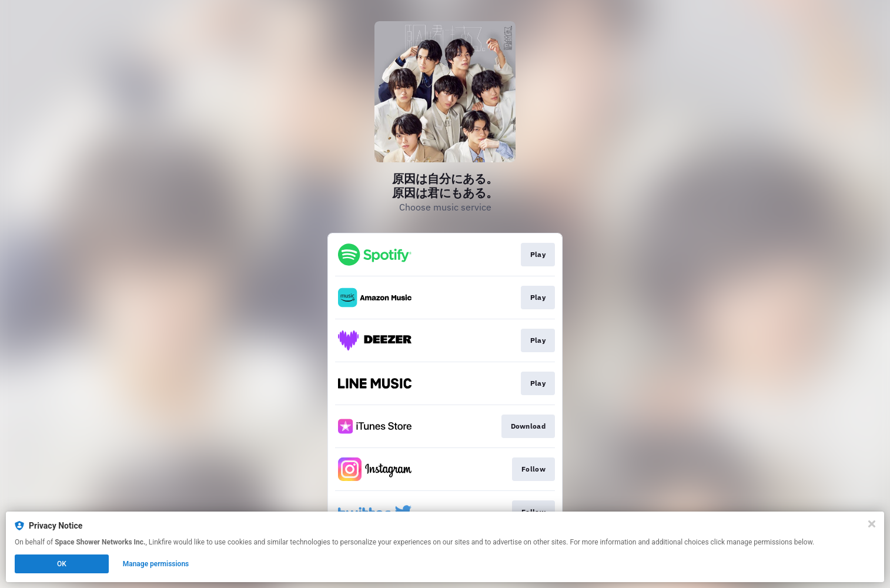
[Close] (872, 524)
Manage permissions (156, 564)
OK (62, 564)
